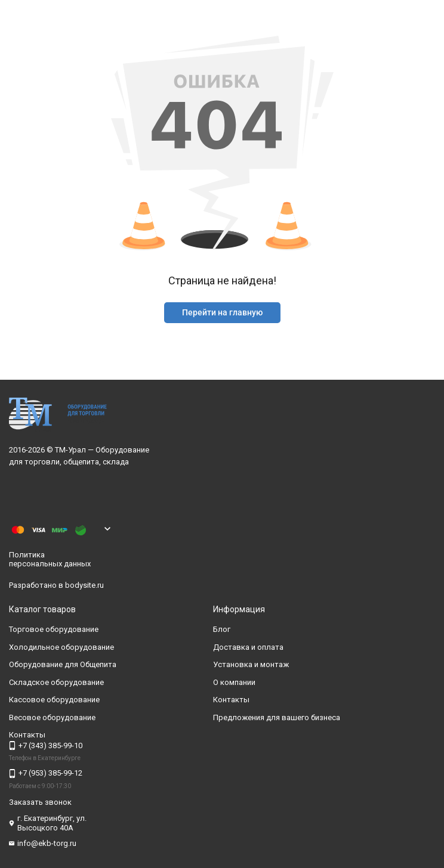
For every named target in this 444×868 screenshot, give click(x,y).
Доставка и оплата (248, 647)
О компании (234, 682)
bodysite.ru (84, 585)
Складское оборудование (56, 682)
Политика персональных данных (50, 559)
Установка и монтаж (251, 665)
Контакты (231, 700)
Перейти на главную (222, 312)
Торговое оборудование (54, 630)
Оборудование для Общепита (63, 665)
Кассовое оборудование (54, 700)
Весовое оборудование (52, 717)
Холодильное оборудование (61, 647)
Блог (222, 630)
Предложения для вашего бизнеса (277, 717)
